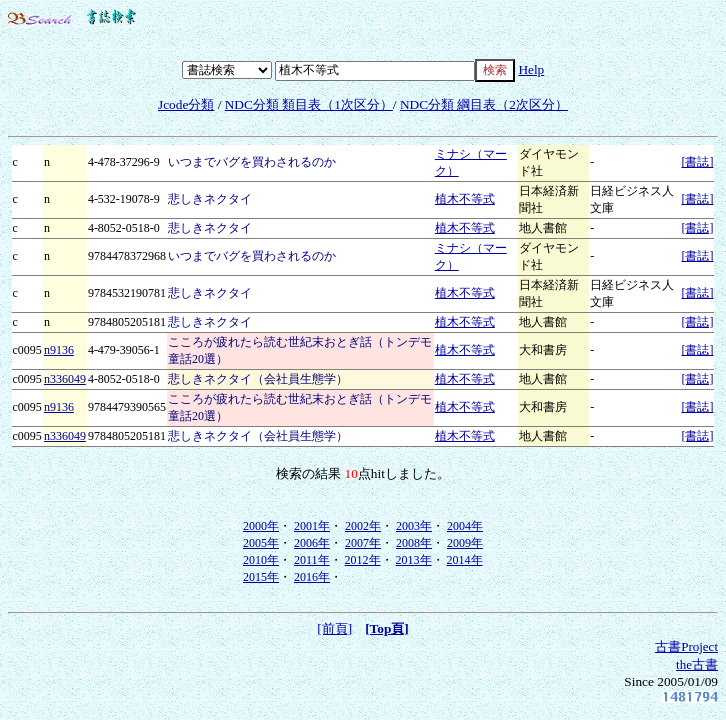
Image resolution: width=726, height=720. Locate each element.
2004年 (465, 526)
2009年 (465, 543)
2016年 (312, 577)
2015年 (261, 577)
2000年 (261, 526)
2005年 (261, 543)
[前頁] (334, 628)
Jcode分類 (186, 104)
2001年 (312, 526)
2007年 (363, 543)
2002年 (363, 526)
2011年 (312, 560)
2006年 (312, 543)
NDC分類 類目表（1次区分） (309, 104)
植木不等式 (465, 199)
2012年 (363, 560)
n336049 (65, 379)
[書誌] (697, 162)
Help (531, 69)
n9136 (59, 350)
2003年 (414, 526)
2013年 (414, 560)
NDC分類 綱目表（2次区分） (484, 104)
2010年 (261, 560)
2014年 (465, 560)
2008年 (414, 543)
